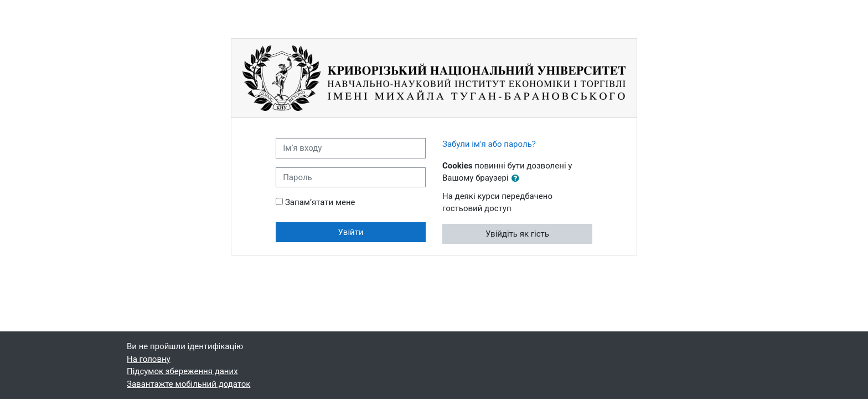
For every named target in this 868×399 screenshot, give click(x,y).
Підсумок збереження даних (182, 371)
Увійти (351, 232)
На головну (149, 359)
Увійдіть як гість (517, 234)
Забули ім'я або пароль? (489, 144)
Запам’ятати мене (320, 202)
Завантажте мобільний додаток (188, 384)
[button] (518, 179)
